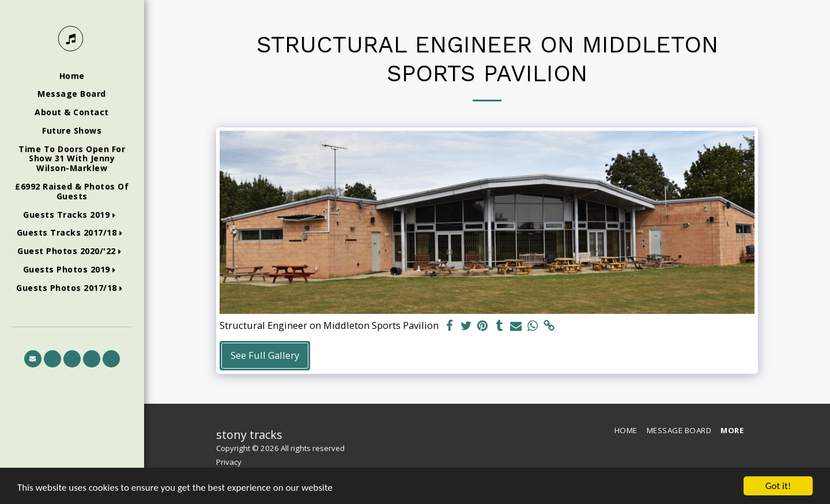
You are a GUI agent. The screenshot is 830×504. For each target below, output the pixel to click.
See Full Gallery (265, 355)
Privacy (229, 462)
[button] (72, 215)
